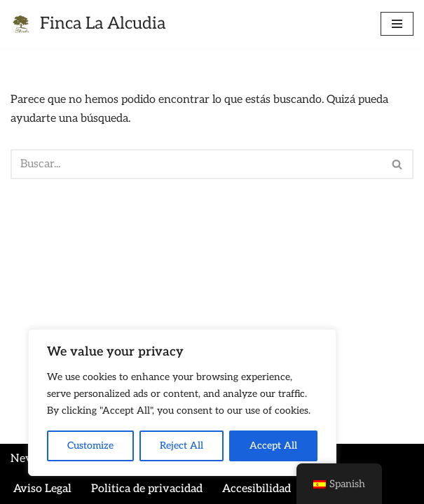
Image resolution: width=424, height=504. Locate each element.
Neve (24, 459)
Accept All (273, 446)
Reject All (182, 446)
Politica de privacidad (147, 489)
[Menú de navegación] (397, 24)
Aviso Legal (42, 489)
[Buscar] (196, 164)
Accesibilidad (257, 489)
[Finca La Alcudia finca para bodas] (88, 24)
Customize (90, 446)
